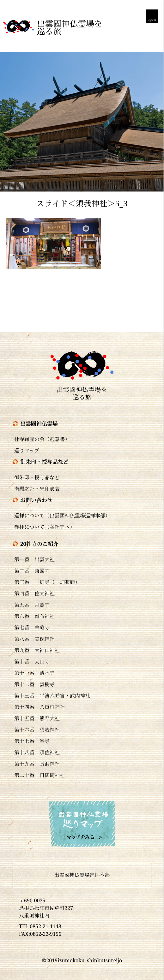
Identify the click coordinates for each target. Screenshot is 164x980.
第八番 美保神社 (34, 639)
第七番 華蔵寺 (32, 628)
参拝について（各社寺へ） (45, 527)
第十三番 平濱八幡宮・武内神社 (52, 696)
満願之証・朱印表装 (37, 489)
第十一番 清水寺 (34, 673)
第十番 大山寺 (32, 662)
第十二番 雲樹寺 (34, 684)
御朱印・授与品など (37, 477)
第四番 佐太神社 (34, 593)
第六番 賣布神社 (34, 616)
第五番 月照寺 (32, 605)
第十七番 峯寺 (32, 741)
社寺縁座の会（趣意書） (42, 439)
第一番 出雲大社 (34, 559)
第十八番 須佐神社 (37, 753)
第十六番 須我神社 (37, 730)
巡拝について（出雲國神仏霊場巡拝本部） (62, 516)
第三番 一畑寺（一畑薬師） (47, 582)
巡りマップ (27, 451)
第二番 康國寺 (32, 571)
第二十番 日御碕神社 (39, 775)
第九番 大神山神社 (37, 650)
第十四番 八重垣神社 (39, 707)
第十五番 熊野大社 (37, 718)
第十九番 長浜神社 (37, 764)
